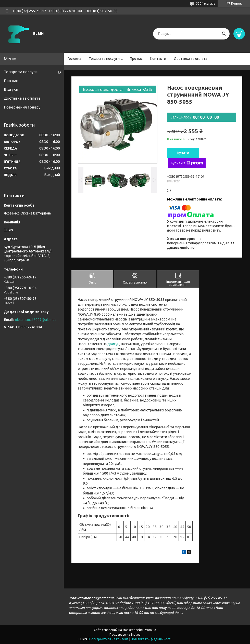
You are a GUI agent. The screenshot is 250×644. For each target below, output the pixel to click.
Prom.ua (150, 630)
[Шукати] (224, 34)
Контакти (158, 59)
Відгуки (11, 89)
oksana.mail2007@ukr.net (35, 320)
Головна (74, 59)
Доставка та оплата (190, 59)
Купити (183, 153)
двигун (113, 344)
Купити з (187, 163)
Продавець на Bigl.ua (125, 634)
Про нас (136, 59)
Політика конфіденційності (151, 639)
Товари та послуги (104, 59)
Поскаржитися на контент (109, 639)
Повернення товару (22, 107)
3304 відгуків (206, 3)
